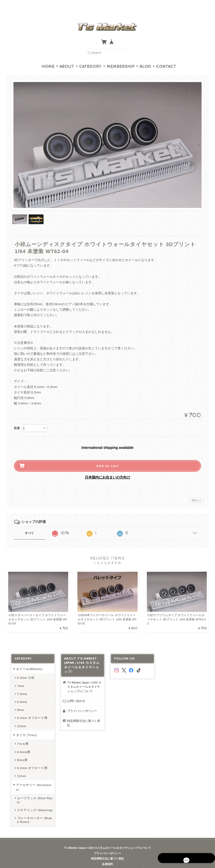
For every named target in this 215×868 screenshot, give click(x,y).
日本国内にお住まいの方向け (107, 468)
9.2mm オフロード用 (31, 709)
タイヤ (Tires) (25, 726)
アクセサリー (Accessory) (32, 778)
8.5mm (21, 693)
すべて (29, 523)
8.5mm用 (22, 743)
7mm (19, 677)
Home (48, 57)
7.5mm (21, 685)
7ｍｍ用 (22, 735)
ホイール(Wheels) (28, 660)
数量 (17, 418)
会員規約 (107, 855)
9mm (19, 701)
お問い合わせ (75, 692)
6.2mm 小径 (25, 669)
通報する (196, 491)
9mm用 (21, 751)
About (67, 57)
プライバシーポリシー (81, 702)
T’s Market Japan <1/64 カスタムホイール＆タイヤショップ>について (84, 678)
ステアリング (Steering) (34, 801)
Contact (166, 57)
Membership (121, 57)
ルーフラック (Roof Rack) (34, 791)
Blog (145, 57)
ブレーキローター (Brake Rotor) (33, 811)
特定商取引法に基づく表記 (83, 714)
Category (90, 57)
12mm (20, 717)
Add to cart (108, 456)
